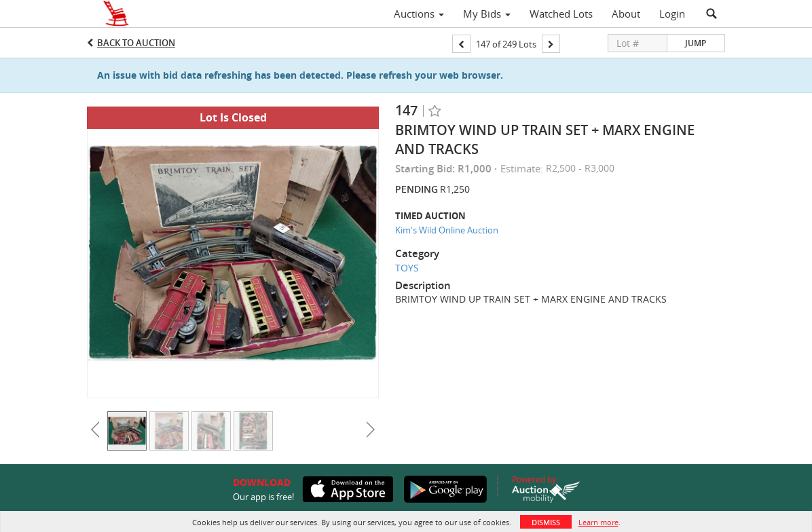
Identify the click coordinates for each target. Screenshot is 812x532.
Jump (696, 43)
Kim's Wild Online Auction (447, 230)
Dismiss (546, 522)
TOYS (407, 268)
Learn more (598, 522)
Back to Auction (136, 43)
